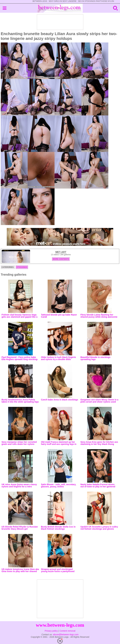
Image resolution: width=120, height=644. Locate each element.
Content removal (68, 631)
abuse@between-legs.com (66, 634)
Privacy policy (51, 631)
